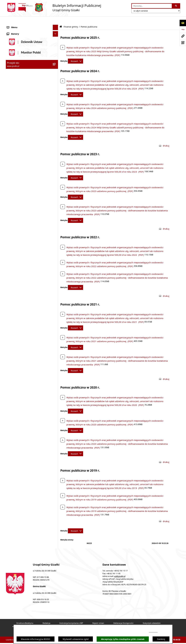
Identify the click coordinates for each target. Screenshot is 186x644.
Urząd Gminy (14, 169)
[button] (56, 26)
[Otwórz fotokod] (183, 43)
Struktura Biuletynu (25, 616)
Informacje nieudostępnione (21, 240)
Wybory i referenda (17, 213)
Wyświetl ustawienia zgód (76, 639)
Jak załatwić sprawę (17, 109)
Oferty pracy (13, 95)
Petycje (11, 208)
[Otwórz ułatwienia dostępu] (183, 23)
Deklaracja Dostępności (123, 616)
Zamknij (161, 639)
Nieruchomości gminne (19, 89)
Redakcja (46, 616)
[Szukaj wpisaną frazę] (176, 6)
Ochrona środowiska (17, 191)
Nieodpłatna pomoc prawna (21, 224)
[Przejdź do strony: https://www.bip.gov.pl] (183, 29)
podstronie (153, 631)
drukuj (166, 138)
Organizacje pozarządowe (20, 186)
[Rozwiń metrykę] (75, 54)
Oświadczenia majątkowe (20, 197)
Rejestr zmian (98, 616)
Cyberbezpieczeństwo (18, 251)
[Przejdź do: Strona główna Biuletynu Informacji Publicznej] (61, 19)
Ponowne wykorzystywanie (21, 246)
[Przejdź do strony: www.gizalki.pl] (183, 36)
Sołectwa (11, 180)
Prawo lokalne (14, 202)
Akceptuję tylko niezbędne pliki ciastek (123, 639)
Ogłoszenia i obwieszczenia (21, 25)
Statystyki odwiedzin (152, 616)
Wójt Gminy (13, 164)
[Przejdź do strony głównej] (53, 8)
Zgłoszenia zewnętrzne (18, 235)
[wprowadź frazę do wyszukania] (152, 6)
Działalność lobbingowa (19, 218)
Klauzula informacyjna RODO (36, 639)
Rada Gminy (13, 159)
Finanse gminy (14, 115)
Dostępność (13, 229)
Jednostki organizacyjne (19, 175)
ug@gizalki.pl (120, 569)
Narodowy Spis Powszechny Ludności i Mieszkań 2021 (26, 102)
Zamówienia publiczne (18, 84)
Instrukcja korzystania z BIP (71, 616)
